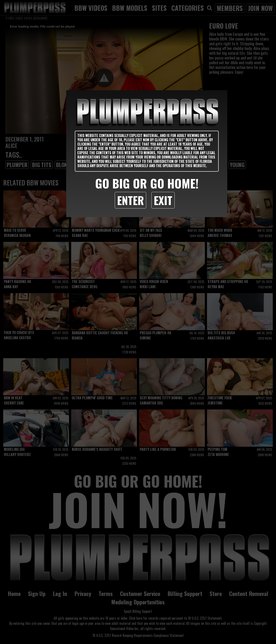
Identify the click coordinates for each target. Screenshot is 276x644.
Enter (130, 200)
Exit (163, 200)
